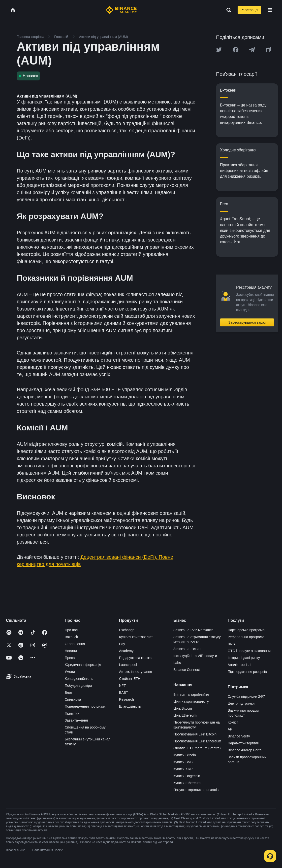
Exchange (127, 630)
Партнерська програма (246, 630)
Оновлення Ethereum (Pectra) (197, 748)
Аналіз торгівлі (239, 665)
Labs (177, 663)
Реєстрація (249, 10)
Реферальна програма (246, 637)
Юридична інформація (83, 665)
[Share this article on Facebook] (236, 50)
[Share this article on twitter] (219, 50)
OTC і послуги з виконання (249, 651)
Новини (71, 651)
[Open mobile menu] (270, 10)
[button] (270, 10)
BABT (124, 693)
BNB (231, 644)
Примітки (72, 713)
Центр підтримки (241, 703)
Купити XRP (183, 769)
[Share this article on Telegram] (252, 50)
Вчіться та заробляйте (191, 694)
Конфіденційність (79, 679)
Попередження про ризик (85, 706)
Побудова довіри (78, 686)
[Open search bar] (227, 10)
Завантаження (76, 720)
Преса (70, 658)
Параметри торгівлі (243, 743)
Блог (68, 693)
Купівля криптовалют (136, 637)
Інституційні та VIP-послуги (195, 656)
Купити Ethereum (187, 783)
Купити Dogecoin (187, 776)
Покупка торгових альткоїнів (196, 790)
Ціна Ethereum (185, 715)
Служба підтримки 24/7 (246, 696)
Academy (126, 651)
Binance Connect (187, 670)
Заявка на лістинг (188, 649)
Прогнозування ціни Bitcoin (195, 734)
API (231, 729)
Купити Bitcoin (185, 755)
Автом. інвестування (136, 672)
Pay (122, 644)
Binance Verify (239, 736)
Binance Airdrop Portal (245, 750)
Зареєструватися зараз (247, 322)
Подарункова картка (135, 658)
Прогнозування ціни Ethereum (197, 741)
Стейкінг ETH (130, 679)
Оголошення (75, 644)
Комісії (233, 722)
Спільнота (73, 699)
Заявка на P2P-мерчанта (193, 630)
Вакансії (71, 637)
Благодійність (130, 706)
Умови (70, 672)
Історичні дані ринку (244, 658)
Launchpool (128, 665)
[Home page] (121, 10)
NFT (122, 686)
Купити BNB (183, 762)
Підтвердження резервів (247, 672)
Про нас (71, 630)
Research (126, 699)
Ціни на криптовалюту (191, 701)
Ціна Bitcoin (183, 708)
